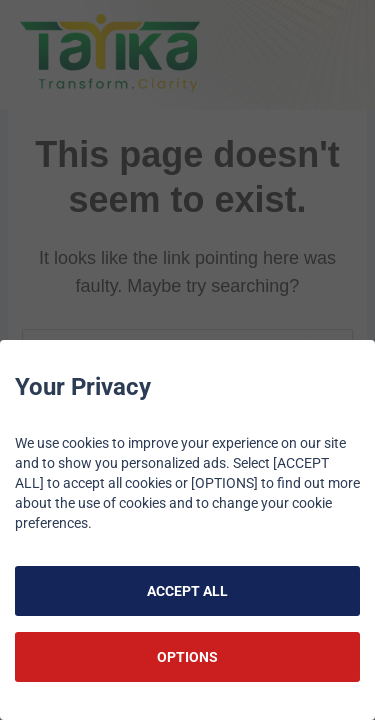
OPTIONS (187, 657)
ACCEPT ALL (187, 591)
